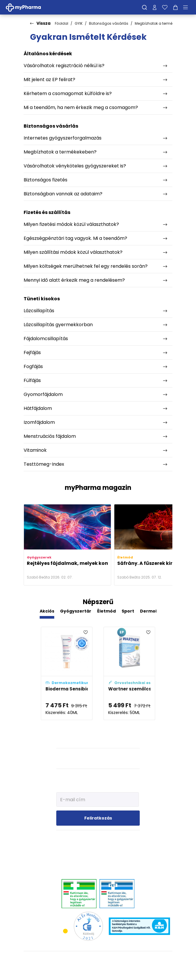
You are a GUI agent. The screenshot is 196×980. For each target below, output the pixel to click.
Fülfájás (32, 380)
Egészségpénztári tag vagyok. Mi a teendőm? (75, 238)
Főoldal (62, 23)
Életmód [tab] (106, 611)
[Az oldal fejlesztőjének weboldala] (98, 971)
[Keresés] (145, 7)
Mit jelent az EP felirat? (49, 80)
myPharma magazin (98, 488)
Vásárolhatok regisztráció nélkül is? (64, 66)
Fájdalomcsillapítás (46, 339)
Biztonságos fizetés (45, 180)
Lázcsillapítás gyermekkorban (58, 325)
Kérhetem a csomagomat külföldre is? (68, 93)
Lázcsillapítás (39, 311)
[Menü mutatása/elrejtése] (188, 7)
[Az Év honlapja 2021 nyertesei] (88, 926)
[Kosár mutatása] (175, 7)
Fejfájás (32, 352)
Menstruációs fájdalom (50, 436)
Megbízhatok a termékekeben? (162, 23)
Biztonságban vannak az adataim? (63, 194)
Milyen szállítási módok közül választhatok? (73, 252)
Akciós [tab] (47, 611)
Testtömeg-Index (44, 464)
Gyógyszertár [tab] (76, 611)
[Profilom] (155, 7)
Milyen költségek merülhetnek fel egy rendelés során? (86, 266)
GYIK (79, 23)
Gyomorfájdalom (43, 394)
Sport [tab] (128, 611)
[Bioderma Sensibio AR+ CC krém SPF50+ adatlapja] (67, 673)
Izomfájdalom (39, 422)
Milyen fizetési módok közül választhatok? (71, 224)
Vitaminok (35, 450)
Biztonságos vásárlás (109, 23)
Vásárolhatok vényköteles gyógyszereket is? (75, 166)
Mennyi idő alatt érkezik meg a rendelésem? (74, 280)
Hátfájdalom (38, 408)
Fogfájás (33, 366)
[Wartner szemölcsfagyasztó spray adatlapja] (129, 673)
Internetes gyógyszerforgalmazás (63, 138)
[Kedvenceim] (165, 7)
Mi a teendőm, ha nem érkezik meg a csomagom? (81, 107)
